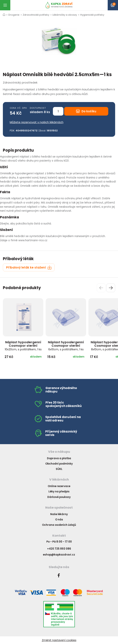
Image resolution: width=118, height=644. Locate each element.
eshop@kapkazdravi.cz (59, 555)
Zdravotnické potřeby (36, 15)
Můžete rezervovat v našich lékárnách (37, 122)
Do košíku (86, 111)
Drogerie (14, 15)
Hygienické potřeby (92, 15)
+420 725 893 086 (59, 549)
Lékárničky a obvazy (65, 15)
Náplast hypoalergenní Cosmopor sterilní (23, 346)
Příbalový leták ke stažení (29, 267)
